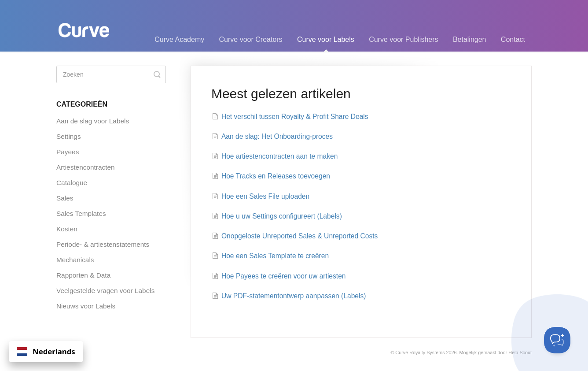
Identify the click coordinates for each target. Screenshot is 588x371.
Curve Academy (179, 39)
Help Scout (520, 352)
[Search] (111, 74)
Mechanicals (75, 260)
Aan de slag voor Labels (93, 121)
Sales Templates (81, 213)
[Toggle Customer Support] (557, 340)
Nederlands (46, 351)
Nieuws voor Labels (86, 306)
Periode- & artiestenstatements (103, 244)
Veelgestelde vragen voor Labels (105, 291)
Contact (513, 39)
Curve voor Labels (326, 44)
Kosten (67, 229)
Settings (69, 136)
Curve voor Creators (251, 39)
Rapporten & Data (83, 275)
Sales (65, 198)
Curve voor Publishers (403, 39)
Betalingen (470, 39)
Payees (68, 152)
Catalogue (72, 183)
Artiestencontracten (86, 167)
